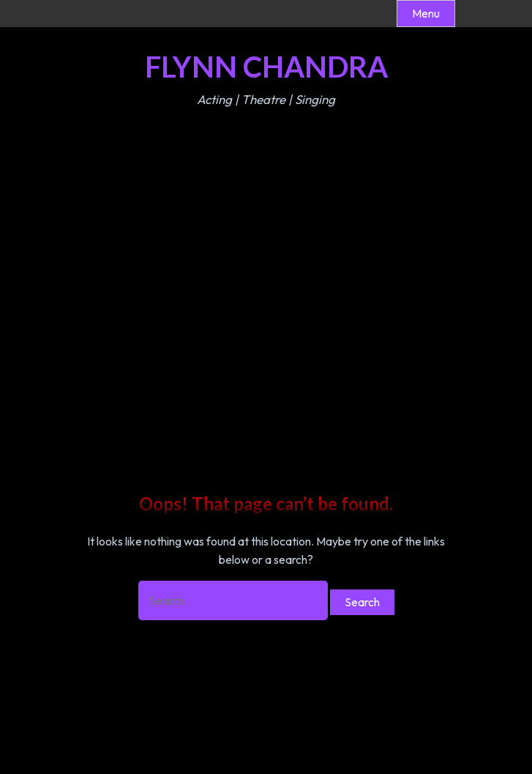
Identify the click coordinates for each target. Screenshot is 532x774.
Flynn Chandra (266, 67)
